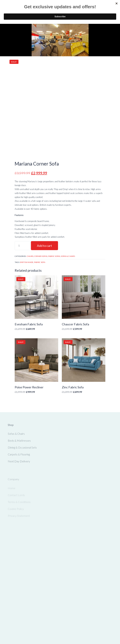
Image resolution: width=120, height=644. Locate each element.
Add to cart (44, 246)
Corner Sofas (41, 256)
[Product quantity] (22, 246)
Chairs (30, 256)
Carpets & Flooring (19, 456)
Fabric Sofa (40, 262)
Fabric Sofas (54, 256)
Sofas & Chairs (68, 256)
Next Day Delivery (19, 463)
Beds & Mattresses (19, 442)
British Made (27, 262)
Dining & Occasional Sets (22, 449)
